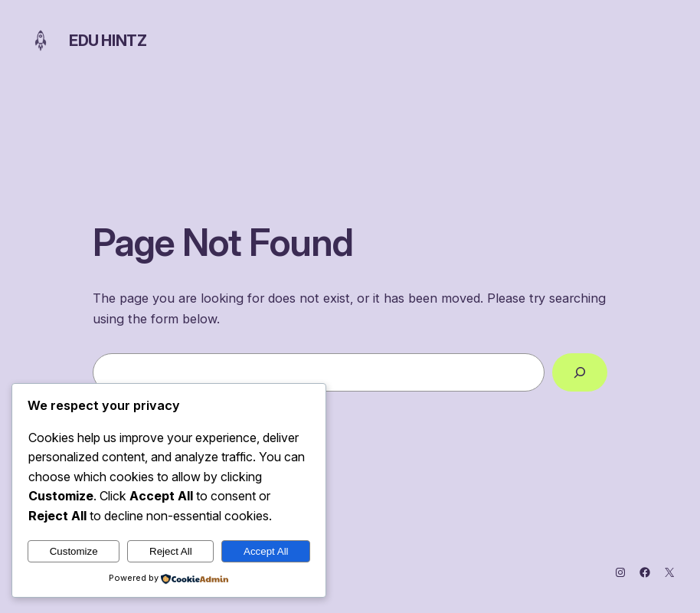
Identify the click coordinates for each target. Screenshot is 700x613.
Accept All (266, 551)
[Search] (580, 372)
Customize (74, 551)
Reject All (171, 551)
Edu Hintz (108, 41)
